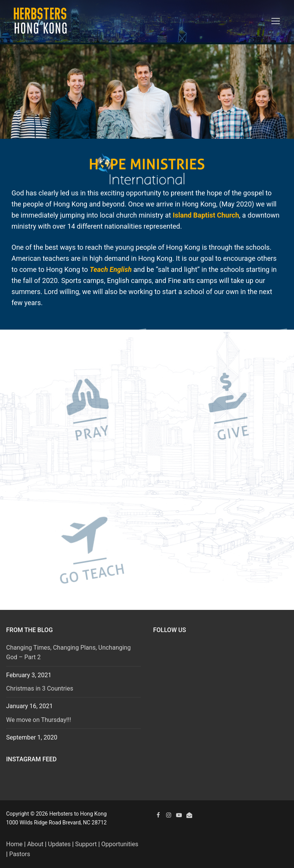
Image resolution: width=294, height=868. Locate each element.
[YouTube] (179, 815)
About (35, 844)
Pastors (20, 854)
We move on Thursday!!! (39, 720)
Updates (59, 844)
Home (14, 844)
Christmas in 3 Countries (40, 688)
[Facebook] (158, 815)
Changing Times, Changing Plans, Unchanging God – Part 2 (68, 653)
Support (86, 844)
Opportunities (120, 844)
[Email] (189, 815)
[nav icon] (276, 21)
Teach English (111, 269)
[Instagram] (169, 815)
